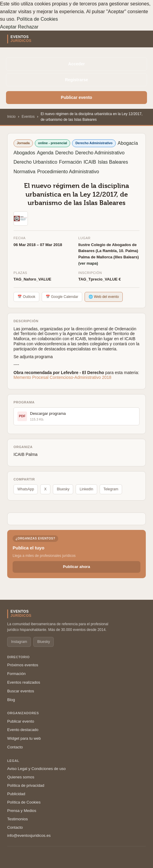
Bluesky (63, 489)
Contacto (15, 747)
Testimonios (18, 819)
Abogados (24, 153)
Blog (11, 700)
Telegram (111, 489)
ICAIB (90, 162)
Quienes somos (21, 777)
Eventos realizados (24, 682)
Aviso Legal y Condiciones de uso (36, 769)
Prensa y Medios (22, 811)
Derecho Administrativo (100, 153)
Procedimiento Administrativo (68, 172)
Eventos (28, 117)
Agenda (45, 153)
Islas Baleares (113, 162)
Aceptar (8, 27)
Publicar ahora (76, 567)
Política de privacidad (26, 785)
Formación (70, 162)
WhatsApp (26, 489)
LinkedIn (86, 489)
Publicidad (16, 794)
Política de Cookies (37, 19)
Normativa (24, 172)
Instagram (19, 642)
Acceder (76, 64)
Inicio (11, 117)
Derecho (64, 153)
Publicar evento (76, 97)
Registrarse (76, 80)
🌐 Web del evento (104, 297)
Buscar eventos (21, 691)
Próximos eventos (23, 665)
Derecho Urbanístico (35, 162)
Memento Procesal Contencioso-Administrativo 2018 (62, 377)
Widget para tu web (24, 738)
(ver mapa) (88, 263)
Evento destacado (23, 730)
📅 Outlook (26, 297)
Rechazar (28, 27)
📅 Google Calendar (62, 297)
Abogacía (128, 143)
